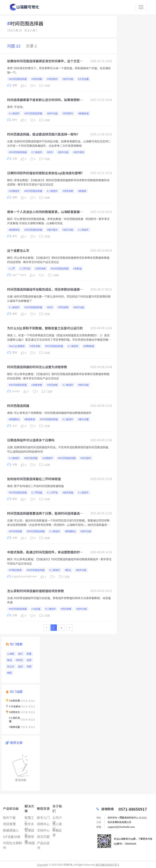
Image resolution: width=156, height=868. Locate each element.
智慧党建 (29, 837)
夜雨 (12, 86)
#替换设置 (15, 727)
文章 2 (31, 46)
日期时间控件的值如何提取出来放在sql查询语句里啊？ (46, 173)
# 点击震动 (15, 706)
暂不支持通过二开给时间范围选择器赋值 (39, 486)
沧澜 (10, 598)
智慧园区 (29, 830)
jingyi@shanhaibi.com (22, 577)
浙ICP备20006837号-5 (107, 865)
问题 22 (14, 46)
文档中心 (43, 830)
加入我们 (57, 824)
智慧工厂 (29, 818)
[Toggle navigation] (141, 7)
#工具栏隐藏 (15, 719)
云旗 (10, 141)
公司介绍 (57, 818)
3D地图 (30, 843)
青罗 (10, 68)
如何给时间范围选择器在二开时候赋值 (34, 479)
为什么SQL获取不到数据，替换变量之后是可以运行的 (45, 328)
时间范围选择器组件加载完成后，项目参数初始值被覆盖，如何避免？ (45, 289)
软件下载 (9, 818)
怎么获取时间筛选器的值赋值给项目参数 (36, 591)
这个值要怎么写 (18, 250)
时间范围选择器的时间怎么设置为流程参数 (37, 367)
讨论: (24, 701)
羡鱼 (12, 314)
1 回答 (44, 86)
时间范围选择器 (18, 406)
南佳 (10, 335)
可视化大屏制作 (12, 843)
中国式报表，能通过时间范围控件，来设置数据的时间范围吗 (45, 552)
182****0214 (16, 275)
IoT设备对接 (12, 837)
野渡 (12, 353)
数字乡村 (29, 824)
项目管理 (9, 824)
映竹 (12, 120)
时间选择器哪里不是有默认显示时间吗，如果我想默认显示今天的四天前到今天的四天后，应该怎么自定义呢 (45, 100)
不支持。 (20, 107)
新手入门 (43, 818)
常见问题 (43, 837)
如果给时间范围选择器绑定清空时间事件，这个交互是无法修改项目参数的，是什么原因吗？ (45, 61)
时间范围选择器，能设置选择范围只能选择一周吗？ (43, 134)
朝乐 (10, 180)
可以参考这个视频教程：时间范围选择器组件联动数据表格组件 (53, 413)
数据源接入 (11, 830)
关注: (32, 701)
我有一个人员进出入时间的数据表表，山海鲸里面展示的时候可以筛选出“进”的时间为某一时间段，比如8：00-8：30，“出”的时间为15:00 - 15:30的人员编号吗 (45, 212)
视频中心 (43, 824)
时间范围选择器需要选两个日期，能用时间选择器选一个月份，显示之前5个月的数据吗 (45, 513)
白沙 (12, 426)
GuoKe (13, 391)
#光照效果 (15, 701)
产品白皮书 (43, 843)
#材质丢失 (15, 712)
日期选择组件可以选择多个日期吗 (31, 440)
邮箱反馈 (57, 830)
